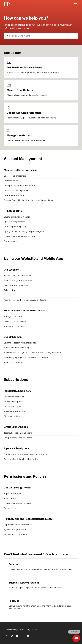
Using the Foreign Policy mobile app (20, 343)
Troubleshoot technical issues (18, 276)
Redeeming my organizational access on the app (26, 357)
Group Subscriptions (16, 427)
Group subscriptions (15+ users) (18, 438)
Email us (14, 564)
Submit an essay (11, 499)
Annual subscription (13, 402)
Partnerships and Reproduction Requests (28, 519)
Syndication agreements (15, 530)
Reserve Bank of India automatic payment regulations (28, 200)
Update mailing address (14, 222)
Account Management (23, 159)
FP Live (7, 295)
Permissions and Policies (25, 476)
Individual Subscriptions (18, 391)
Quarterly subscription (14, 397)
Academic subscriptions (15, 411)
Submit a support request (24, 583)
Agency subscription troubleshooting (21, 459)
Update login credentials (15, 176)
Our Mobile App (13, 337)
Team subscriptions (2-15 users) (18, 433)
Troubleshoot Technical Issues (25, 67)
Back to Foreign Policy (15, 630)
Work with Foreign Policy (15, 535)
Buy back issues (11, 241)
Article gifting (10, 290)
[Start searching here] (41, 36)
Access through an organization (18, 280)
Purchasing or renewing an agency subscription (26, 454)
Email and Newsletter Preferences (24, 311)
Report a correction (13, 494)
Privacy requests (11, 508)
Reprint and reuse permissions (18, 525)
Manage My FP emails (14, 326)
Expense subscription (14, 195)
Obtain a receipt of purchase (17, 191)
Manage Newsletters (19, 135)
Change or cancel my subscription (19, 186)
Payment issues (11, 181)
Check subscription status (16, 285)
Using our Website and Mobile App (34, 258)
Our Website (11, 270)
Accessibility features (14, 362)
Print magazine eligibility (15, 227)
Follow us (14, 601)
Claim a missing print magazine (18, 217)
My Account (32, 630)
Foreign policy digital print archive (19, 236)
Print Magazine (13, 211)
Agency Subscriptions (17, 448)
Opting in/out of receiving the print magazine (24, 232)
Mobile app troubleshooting (17, 348)
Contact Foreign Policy (17, 488)
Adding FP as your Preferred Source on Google (25, 300)
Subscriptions (16, 380)
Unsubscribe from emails (15, 321)
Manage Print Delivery (20, 90)
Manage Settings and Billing (20, 170)
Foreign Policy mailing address (18, 503)
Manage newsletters (13, 317)
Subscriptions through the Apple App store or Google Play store (33, 353)
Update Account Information (24, 113)
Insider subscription (13, 407)
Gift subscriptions (12, 416)
